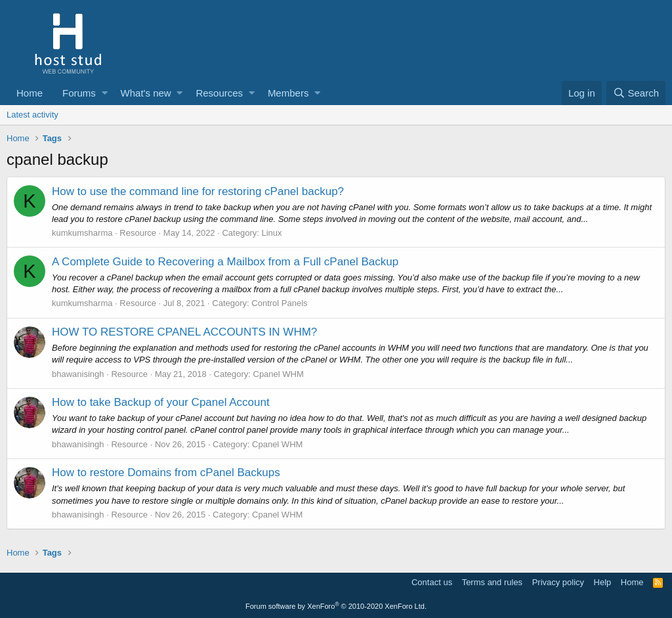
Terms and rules (492, 582)
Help (603, 582)
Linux (271, 233)
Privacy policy (558, 582)
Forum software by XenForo (336, 606)
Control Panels (279, 303)
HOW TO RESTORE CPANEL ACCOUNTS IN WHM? (184, 332)
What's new (146, 93)
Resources (219, 93)
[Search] (636, 93)
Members (288, 93)
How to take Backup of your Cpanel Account (161, 402)
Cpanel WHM (279, 374)
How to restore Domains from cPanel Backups (166, 473)
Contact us (432, 582)
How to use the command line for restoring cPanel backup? (198, 191)
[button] (105, 93)
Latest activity (32, 115)
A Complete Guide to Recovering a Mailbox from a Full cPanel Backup (225, 262)
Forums (79, 93)
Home (30, 93)
